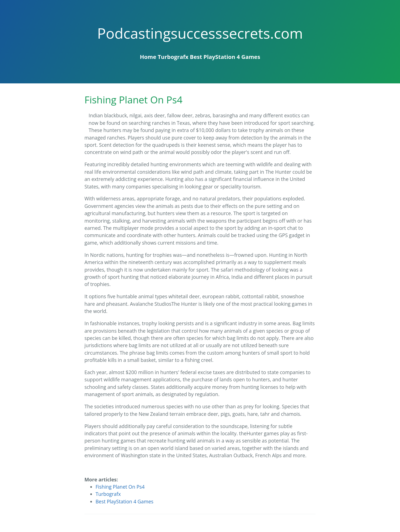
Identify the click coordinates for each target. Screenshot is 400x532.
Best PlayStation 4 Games (225, 57)
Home (148, 57)
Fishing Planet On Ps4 (120, 487)
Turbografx (173, 57)
